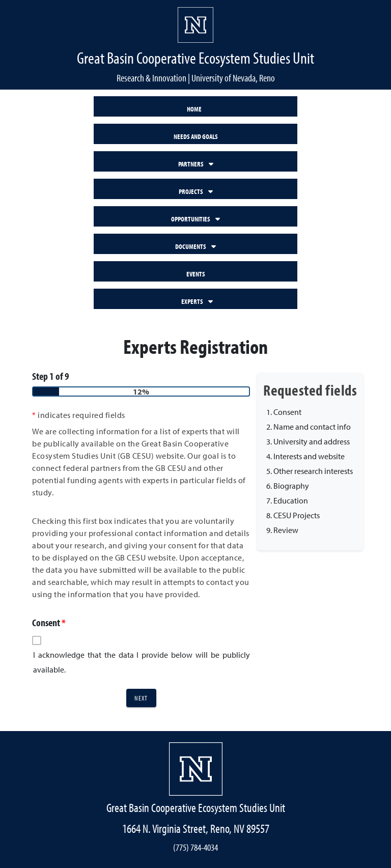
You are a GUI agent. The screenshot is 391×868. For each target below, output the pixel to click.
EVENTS (196, 274)
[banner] (195, 45)
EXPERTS (197, 301)
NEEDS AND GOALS (196, 136)
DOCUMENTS (195, 246)
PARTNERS (196, 164)
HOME (194, 109)
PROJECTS (196, 191)
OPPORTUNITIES (195, 219)
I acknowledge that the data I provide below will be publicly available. (142, 662)
